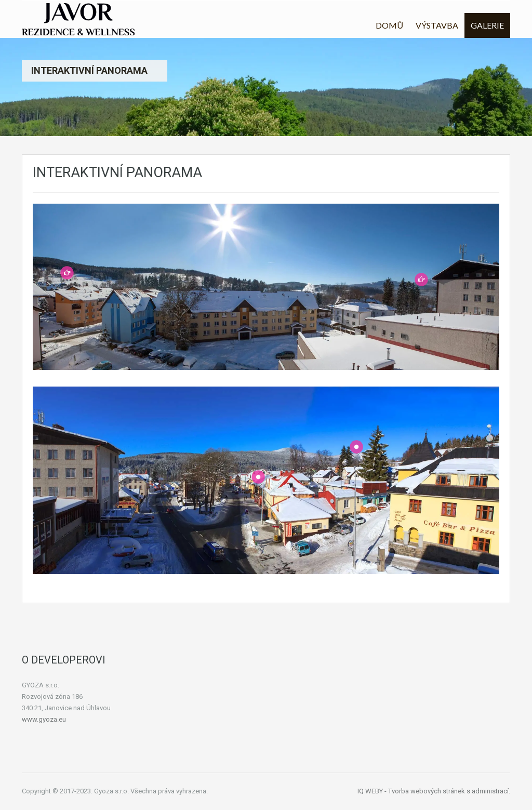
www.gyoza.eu (44, 719)
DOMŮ (389, 25)
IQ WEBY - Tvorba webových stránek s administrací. (434, 791)
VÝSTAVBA (437, 25)
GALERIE (487, 25)
